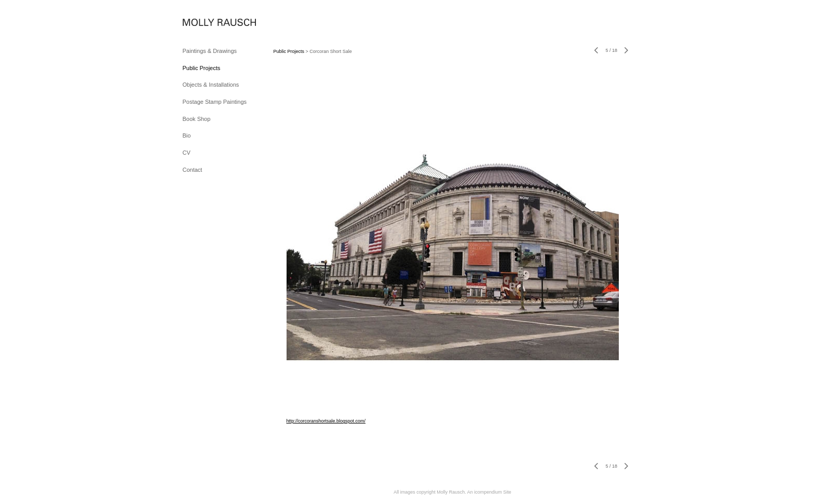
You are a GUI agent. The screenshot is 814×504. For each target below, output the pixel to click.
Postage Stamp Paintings (215, 102)
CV (187, 153)
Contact (193, 170)
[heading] (209, 23)
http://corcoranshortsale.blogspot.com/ (326, 421)
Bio (187, 135)
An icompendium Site (489, 492)
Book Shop (197, 119)
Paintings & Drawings (210, 51)
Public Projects (202, 68)
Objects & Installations (211, 85)
